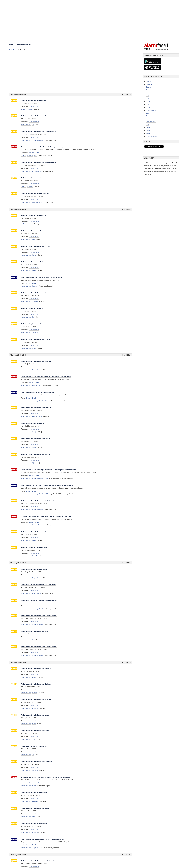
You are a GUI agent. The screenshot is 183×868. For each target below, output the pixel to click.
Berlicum (149, 84)
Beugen (149, 87)
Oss (147, 113)
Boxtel (148, 93)
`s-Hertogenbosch (152, 136)
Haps (148, 104)
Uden (148, 125)
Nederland (13, 50)
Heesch (148, 107)
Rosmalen (149, 116)
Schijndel (149, 119)
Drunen (148, 99)
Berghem (149, 81)
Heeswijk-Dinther (151, 110)
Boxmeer (149, 90)
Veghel (148, 127)
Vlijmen (148, 130)
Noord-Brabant (26, 125)
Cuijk (148, 96)
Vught (148, 133)
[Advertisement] (71, 72)
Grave (148, 101)
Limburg (24, 109)
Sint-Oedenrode (151, 122)
